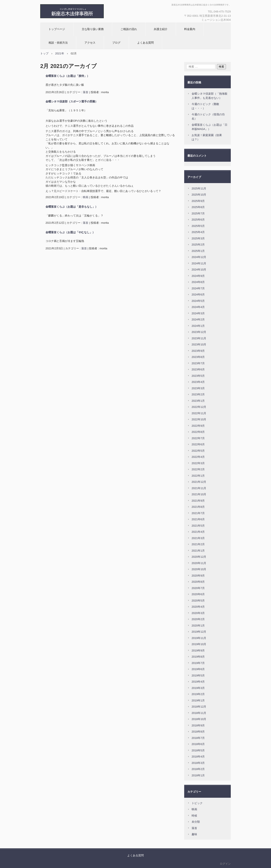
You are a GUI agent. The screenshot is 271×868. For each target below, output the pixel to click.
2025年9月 (198, 201)
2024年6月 (198, 295)
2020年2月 (198, 619)
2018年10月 (199, 719)
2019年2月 (198, 694)
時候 (194, 816)
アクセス (90, 43)
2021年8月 (198, 507)
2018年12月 (199, 707)
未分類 (196, 822)
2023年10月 (199, 344)
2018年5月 (198, 750)
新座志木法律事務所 (86, 11)
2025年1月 (198, 251)
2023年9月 (198, 351)
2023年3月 (198, 388)
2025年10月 (199, 195)
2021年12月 (199, 482)
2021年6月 (198, 519)
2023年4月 (198, 382)
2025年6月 (198, 220)
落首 (86, 92)
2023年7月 (198, 363)
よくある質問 (145, 43)
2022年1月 (198, 476)
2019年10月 (199, 644)
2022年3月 (198, 463)
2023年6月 (198, 369)
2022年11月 (199, 413)
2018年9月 (198, 725)
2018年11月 (199, 713)
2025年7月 (198, 213)
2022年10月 (199, 419)
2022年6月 (198, 444)
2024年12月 (199, 257)
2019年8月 (198, 657)
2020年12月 (199, 557)
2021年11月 (199, 488)
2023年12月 (199, 332)
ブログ (116, 43)
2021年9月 (198, 501)
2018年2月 (198, 769)
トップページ (57, 29)
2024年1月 (198, 326)
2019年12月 (199, 632)
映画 (86, 197)
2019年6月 (198, 669)
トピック (197, 803)
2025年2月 (198, 245)
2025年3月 (198, 238)
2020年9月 (198, 576)
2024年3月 (198, 313)
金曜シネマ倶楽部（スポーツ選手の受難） (72, 101)
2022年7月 (198, 438)
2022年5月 (198, 451)
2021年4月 (198, 532)
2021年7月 (198, 513)
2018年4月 (198, 757)
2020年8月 (198, 582)
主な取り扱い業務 (93, 29)
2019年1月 (198, 700)
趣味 (194, 834)
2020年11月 (199, 563)
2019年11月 (199, 638)
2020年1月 (198, 626)
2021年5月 (198, 526)
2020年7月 (198, 588)
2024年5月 (198, 301)
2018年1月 (198, 775)
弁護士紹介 (161, 29)
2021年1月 (198, 551)
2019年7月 (198, 663)
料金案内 (190, 29)
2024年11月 (199, 263)
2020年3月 (198, 613)
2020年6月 (198, 594)
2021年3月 (198, 538)
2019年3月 (198, 688)
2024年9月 (198, 276)
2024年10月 (199, 270)
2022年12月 (199, 407)
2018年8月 (198, 732)
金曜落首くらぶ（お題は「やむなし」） (70, 232)
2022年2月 (198, 469)
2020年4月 (198, 607)
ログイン (225, 864)
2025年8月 (198, 207)
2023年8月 (198, 357)
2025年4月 (198, 232)
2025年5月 (198, 226)
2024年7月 (198, 288)
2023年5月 (198, 376)
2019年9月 (198, 651)
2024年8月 (198, 282)
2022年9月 (198, 426)
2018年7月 (198, 738)
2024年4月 (198, 307)
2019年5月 (198, 675)
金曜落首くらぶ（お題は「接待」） (68, 76)
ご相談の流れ (129, 29)
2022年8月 (198, 432)
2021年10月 (199, 494)
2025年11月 (199, 188)
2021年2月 (198, 544)
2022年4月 (198, 457)
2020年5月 (198, 601)
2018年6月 (198, 744)
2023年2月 (198, 394)
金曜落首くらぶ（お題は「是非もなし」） (72, 207)
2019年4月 (198, 682)
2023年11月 (199, 338)
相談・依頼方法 (58, 43)
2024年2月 (198, 319)
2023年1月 (198, 401)
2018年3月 (198, 763)
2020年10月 (199, 569)
